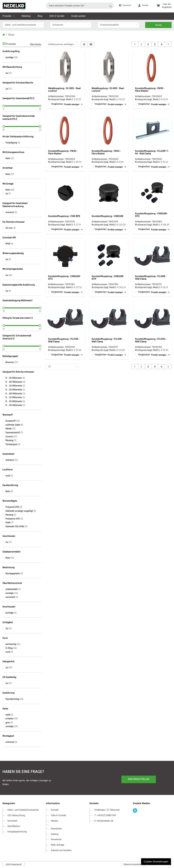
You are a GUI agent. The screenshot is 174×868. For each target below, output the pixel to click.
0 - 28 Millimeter (15, 394)
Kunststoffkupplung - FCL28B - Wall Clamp (151, 278)
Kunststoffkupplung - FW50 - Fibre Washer (150, 90)
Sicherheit (12, 821)
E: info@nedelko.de (104, 821)
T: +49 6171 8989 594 (105, 815)
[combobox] (80, 6)
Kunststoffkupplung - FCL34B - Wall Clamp (64, 340)
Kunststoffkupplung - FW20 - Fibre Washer (63, 152)
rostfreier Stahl (14, 425)
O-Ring (11, 648)
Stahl (9, 523)
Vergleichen (57, 104)
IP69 (9, 244)
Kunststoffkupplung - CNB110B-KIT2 (151, 215)
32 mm (11, 228)
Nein (10, 158)
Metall (11, 429)
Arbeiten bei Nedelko (61, 850)
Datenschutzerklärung (134, 864)
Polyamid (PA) (14, 507)
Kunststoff (13, 421)
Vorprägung (13, 143)
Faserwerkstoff (14, 433)
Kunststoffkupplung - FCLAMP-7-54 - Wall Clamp (152, 152)
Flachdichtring (14, 699)
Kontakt (55, 810)
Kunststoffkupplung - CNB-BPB (64, 216)
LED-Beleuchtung (16, 815)
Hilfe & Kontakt (57, 16)
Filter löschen (36, 44)
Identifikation (14, 826)
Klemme (12, 362)
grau (9, 723)
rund (9, 476)
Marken (55, 821)
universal (11, 742)
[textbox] (80, 6)
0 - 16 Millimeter (15, 378)
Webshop (26, 16)
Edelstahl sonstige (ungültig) (21, 511)
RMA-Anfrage (58, 845)
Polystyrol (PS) (14, 519)
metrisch (11, 212)
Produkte (7, 16)
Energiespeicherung (17, 832)
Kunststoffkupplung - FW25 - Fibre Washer (106, 152)
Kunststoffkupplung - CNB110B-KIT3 (64, 278)
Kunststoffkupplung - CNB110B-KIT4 (108, 278)
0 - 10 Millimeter (15, 386)
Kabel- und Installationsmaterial (23, 810)
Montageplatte (14, 574)
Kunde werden (78, 16)
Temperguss (13, 444)
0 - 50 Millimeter (15, 405)
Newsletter (56, 829)
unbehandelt (13, 589)
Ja (9, 73)
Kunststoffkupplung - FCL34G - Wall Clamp (151, 340)
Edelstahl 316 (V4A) (16, 527)
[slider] (22, 106)
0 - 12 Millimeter (15, 397)
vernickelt (12, 597)
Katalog (55, 834)
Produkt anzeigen (73, 104)
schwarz (12, 719)
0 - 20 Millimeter (15, 382)
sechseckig (13, 644)
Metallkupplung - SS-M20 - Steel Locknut (64, 90)
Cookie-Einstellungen (156, 862)
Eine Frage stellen (139, 779)
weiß (9, 715)
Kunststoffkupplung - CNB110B (107, 216)
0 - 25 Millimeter (15, 390)
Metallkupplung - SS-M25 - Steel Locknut (108, 90)
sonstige (12, 57)
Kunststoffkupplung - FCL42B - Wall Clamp (107, 340)
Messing (11, 440)
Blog (40, 16)
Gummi (11, 437)
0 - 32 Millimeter (15, 401)
